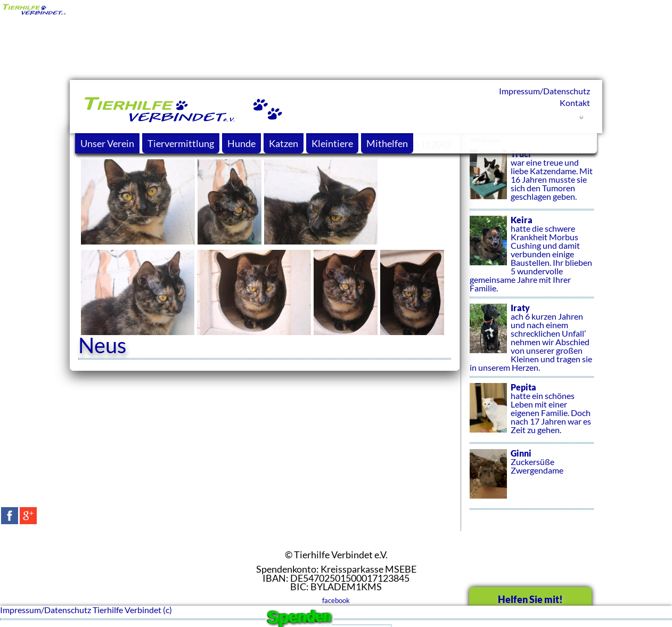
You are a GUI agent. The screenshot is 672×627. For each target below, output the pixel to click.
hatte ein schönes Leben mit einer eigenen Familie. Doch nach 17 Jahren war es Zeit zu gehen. (532, 413)
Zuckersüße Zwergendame (532, 479)
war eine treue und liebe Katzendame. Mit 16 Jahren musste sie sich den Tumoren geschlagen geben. (532, 180)
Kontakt (575, 103)
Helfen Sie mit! (530, 599)
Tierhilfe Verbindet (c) (132, 610)
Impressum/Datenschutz (544, 91)
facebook (336, 600)
